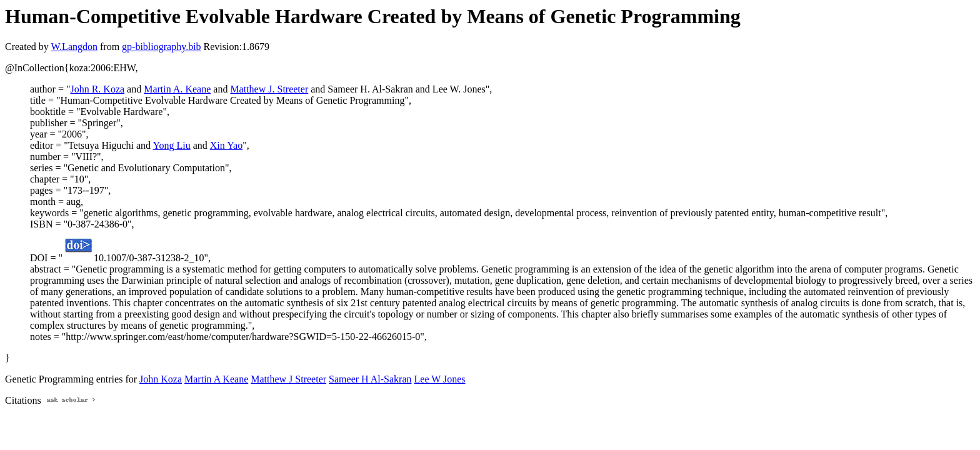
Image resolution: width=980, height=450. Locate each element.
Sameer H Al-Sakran (370, 379)
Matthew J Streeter (288, 379)
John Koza (161, 379)
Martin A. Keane (177, 89)
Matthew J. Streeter (269, 89)
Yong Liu (171, 145)
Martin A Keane (216, 379)
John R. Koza (97, 89)
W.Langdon (74, 47)
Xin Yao (226, 145)
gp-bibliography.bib (162, 47)
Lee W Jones (440, 379)
